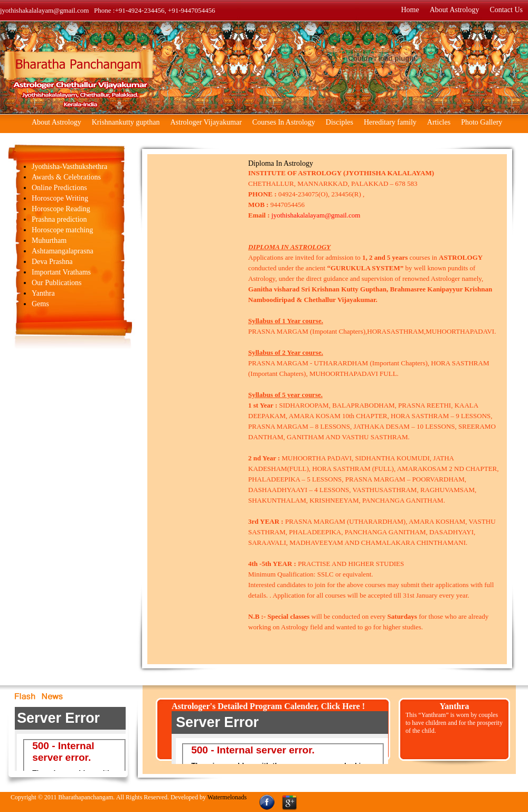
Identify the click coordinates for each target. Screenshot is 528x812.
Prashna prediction (59, 219)
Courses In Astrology (284, 122)
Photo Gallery (482, 122)
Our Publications (57, 283)
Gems (40, 304)
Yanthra (43, 293)
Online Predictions (59, 188)
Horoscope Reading (61, 209)
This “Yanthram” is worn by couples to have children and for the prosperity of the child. (454, 723)
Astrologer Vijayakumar (206, 122)
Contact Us (506, 11)
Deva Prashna (52, 262)
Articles (439, 122)
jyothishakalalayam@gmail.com (316, 215)
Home (410, 11)
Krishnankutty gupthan (126, 122)
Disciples (340, 122)
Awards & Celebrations (66, 177)
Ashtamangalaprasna (63, 251)
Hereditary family (390, 122)
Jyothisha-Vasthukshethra (69, 167)
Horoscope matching (62, 230)
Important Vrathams (61, 272)
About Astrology (455, 11)
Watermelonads (227, 797)
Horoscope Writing (60, 198)
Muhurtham (49, 240)
